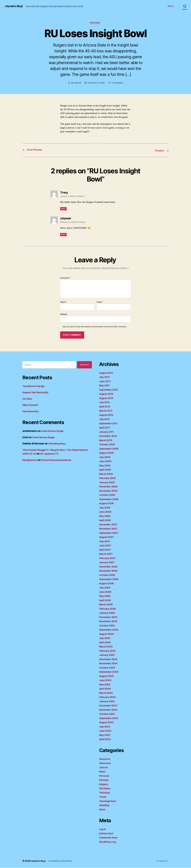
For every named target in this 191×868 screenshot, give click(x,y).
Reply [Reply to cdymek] (63, 235)
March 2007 (106, 554)
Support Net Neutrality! (37, 393)
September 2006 (110, 579)
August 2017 (107, 373)
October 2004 (108, 668)
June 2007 (106, 546)
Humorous (105, 763)
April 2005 (106, 642)
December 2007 (109, 525)
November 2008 (109, 491)
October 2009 (108, 445)
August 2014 (107, 394)
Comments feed (109, 838)
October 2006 (108, 575)
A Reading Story (58, 444)
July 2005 (105, 638)
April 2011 (105, 428)
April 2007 (106, 550)
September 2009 (110, 449)
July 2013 (105, 403)
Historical (105, 759)
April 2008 (106, 520)
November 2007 (109, 529)
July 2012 (105, 419)
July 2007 (105, 541)
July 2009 (105, 457)
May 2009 (105, 466)
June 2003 (106, 731)
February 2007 (108, 558)
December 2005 (109, 617)
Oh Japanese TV (63, 454)
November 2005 (109, 621)
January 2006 (108, 613)
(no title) (28, 399)
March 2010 (106, 440)
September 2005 (110, 630)
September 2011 (109, 424)
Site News (105, 789)
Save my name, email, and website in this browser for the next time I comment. (95, 327)
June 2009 (106, 461)
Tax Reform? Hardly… (35, 386)
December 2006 (109, 567)
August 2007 (107, 537)
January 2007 (108, 563)
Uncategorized (108, 801)
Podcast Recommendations (59, 460)
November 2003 (109, 710)
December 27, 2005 (96, 83)
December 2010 (109, 436)
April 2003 (106, 739)
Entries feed (107, 834)
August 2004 (107, 676)
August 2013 (107, 398)
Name (64, 302)
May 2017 (105, 386)
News (103, 772)
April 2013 (105, 407)
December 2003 (109, 706)
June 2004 (106, 680)
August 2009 (107, 453)
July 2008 (105, 508)
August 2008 (107, 504)
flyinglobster (30, 460)
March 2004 (107, 693)
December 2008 (109, 487)
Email (100, 302)
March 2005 (106, 647)
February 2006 (108, 609)
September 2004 (110, 672)
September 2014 (109, 390)
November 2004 (109, 664)
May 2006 (105, 596)
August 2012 (107, 415)
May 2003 (105, 735)
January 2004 (108, 701)
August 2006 (107, 584)
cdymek (77, 83)
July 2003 (105, 727)
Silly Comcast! (31, 405)
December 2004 (109, 659)
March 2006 (107, 605)
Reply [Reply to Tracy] (63, 209)
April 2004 (106, 689)
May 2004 (105, 685)
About (171, 6)
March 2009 (107, 474)
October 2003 (108, 714)
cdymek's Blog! (15, 6)
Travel (103, 797)
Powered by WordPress (61, 861)
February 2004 (108, 697)
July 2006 (105, 588)
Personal (95, 23)
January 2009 (108, 482)
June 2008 (106, 512)
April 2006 (106, 600)
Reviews (104, 780)
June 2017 (106, 381)
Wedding (105, 805)
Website (64, 314)
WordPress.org (108, 842)
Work (102, 810)
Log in (103, 829)
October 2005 (108, 626)
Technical (105, 793)
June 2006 (106, 592)
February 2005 (108, 651)
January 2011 (107, 432)
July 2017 (105, 377)
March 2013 (106, 411)
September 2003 (110, 718)
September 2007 (110, 533)
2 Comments (118, 83)
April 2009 (106, 470)
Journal (104, 767)
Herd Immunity (31, 411)
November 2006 (109, 571)
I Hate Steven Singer (53, 431)
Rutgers (104, 784)
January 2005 (108, 655)
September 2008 (110, 499)
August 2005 (107, 634)
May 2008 (105, 516)
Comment (65, 278)
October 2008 (108, 495)
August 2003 (107, 723)
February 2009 (108, 478)
